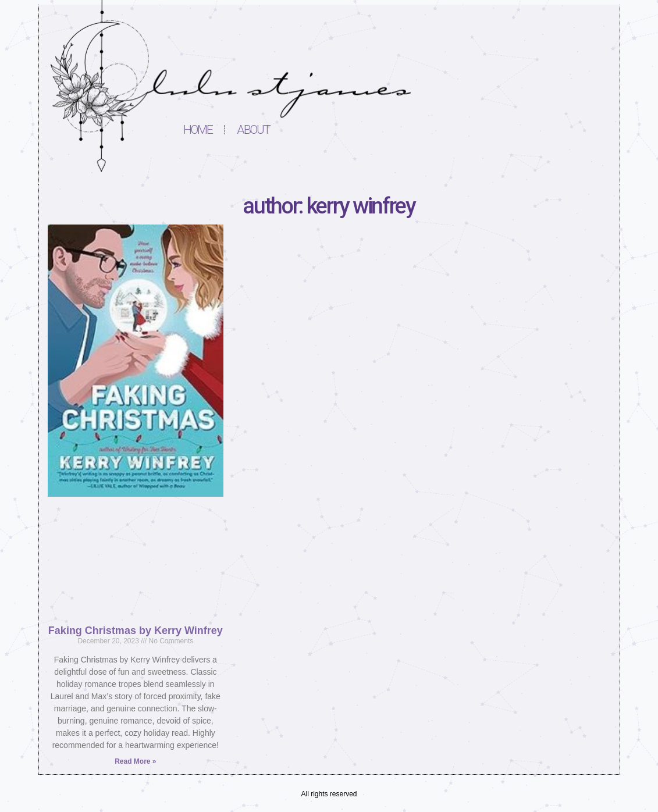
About (254, 130)
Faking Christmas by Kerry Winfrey (136, 631)
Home (198, 130)
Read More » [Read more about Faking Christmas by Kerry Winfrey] (135, 761)
